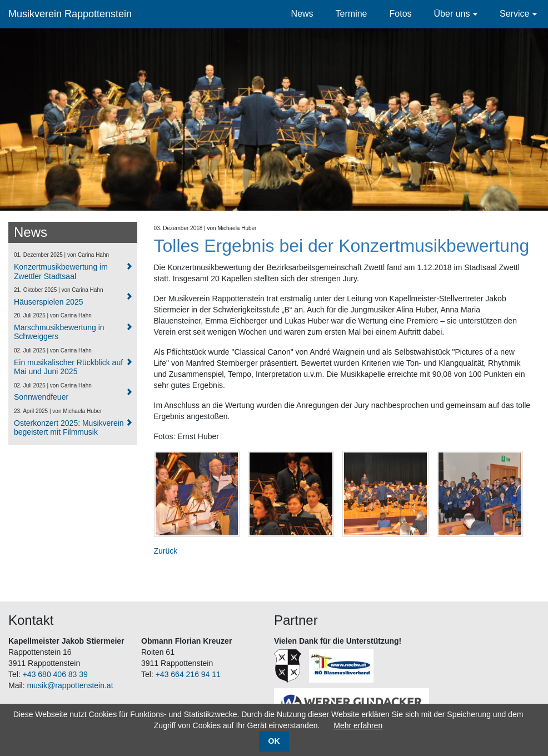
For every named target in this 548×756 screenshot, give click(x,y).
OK (274, 741)
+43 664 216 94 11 (188, 674)
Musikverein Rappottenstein (70, 14)
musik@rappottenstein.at (70, 685)
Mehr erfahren (358, 725)
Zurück (166, 551)
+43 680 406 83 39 (55, 674)
